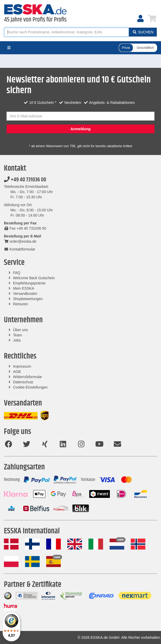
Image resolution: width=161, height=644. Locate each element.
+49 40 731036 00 (25, 180)
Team (17, 335)
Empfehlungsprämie (29, 283)
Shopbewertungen (28, 299)
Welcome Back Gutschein (34, 278)
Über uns (20, 330)
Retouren (21, 304)
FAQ (17, 273)
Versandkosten (25, 294)
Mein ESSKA (24, 288)
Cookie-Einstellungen (30, 387)
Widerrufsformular (28, 377)
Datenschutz (23, 382)
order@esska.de (20, 241)
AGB (17, 372)
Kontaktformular (20, 249)
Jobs (17, 340)
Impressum (22, 366)
